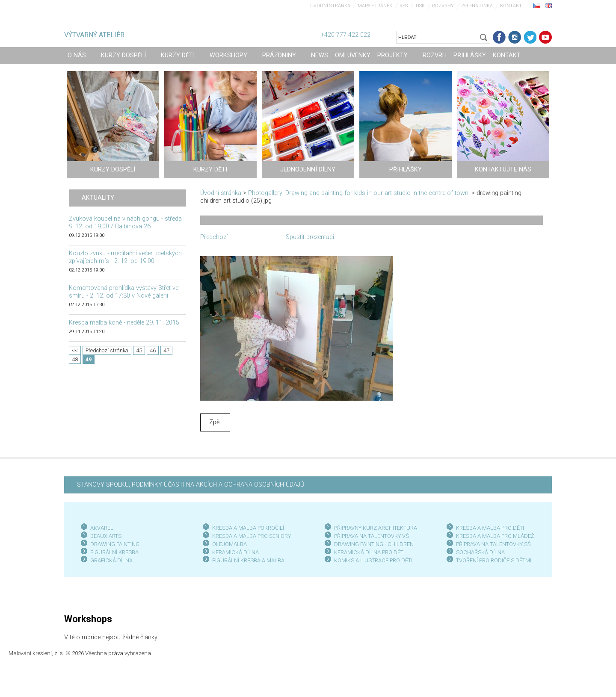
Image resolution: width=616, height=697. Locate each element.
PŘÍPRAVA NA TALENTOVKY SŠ (493, 544)
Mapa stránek (375, 6)
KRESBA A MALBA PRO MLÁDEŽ (495, 536)
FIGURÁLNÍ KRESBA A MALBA (248, 560)
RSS (404, 6)
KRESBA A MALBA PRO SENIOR (250, 536)
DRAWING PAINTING (115, 544)
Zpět (215, 422)
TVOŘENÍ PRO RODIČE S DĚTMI (494, 560)
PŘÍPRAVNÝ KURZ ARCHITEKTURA (376, 528)
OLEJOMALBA (230, 544)
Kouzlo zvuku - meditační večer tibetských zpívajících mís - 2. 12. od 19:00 (125, 257)
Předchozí (214, 237)
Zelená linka (477, 6)
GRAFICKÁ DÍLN (110, 560)
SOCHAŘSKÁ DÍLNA (480, 552)
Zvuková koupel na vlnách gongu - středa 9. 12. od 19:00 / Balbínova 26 (125, 223)
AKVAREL (102, 528)
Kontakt (511, 6)
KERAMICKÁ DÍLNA (235, 552)
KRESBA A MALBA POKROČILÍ (248, 528)
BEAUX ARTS (106, 536)
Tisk (420, 6)
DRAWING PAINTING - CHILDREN (374, 544)
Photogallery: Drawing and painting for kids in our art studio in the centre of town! (359, 193)
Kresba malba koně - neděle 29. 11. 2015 (124, 323)
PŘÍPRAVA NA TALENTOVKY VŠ (372, 536)
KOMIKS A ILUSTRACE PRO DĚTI (373, 560)
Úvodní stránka (330, 6)
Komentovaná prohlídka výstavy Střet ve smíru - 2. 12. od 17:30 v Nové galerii (124, 292)
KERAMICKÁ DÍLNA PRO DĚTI (369, 552)
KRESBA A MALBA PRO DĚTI (490, 528)
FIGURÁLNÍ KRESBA (114, 552)
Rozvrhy (443, 6)
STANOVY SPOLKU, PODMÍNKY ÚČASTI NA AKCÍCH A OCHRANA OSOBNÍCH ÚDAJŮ (191, 485)
